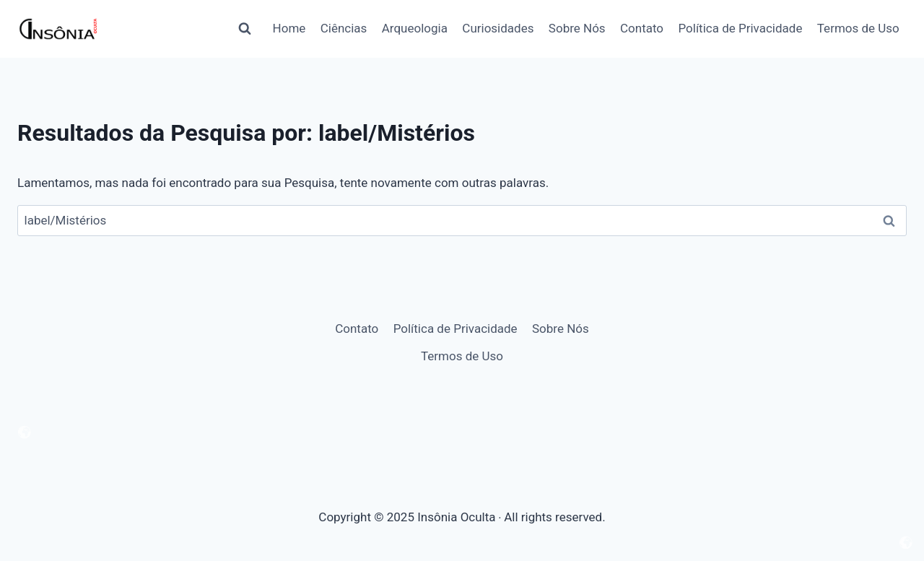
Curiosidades (498, 28)
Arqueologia (415, 28)
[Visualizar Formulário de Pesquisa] (245, 29)
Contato (642, 28)
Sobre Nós (577, 28)
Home (289, 28)
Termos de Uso (858, 28)
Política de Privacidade (740, 28)
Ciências (344, 28)
